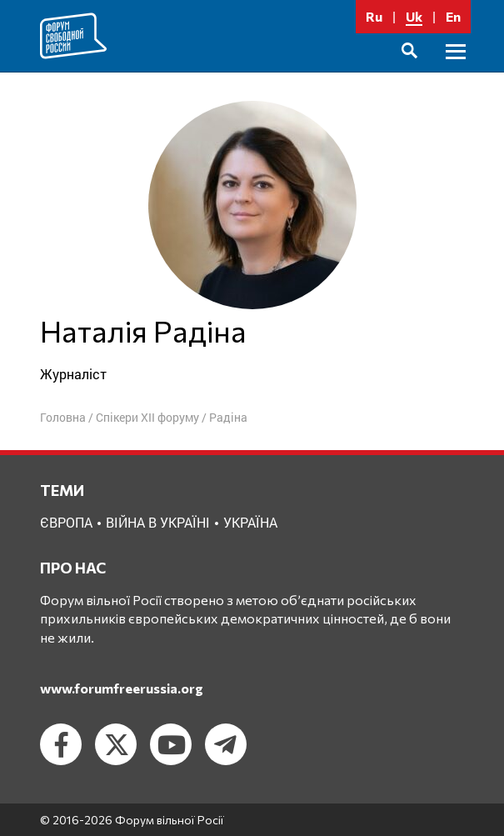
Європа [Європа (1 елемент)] (66, 522)
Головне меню (456, 70)
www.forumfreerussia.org (122, 688)
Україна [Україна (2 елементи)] (250, 522)
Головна (63, 417)
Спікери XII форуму (147, 417)
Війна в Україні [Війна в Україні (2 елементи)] (158, 522)
